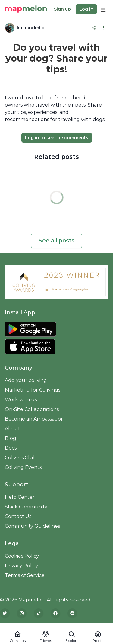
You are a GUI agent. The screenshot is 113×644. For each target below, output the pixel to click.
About (13, 429)
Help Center (20, 497)
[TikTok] (39, 613)
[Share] (94, 28)
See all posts (56, 241)
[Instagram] (22, 613)
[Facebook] (55, 613)
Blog (11, 438)
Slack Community (26, 507)
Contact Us (18, 516)
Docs (11, 448)
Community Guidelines (32, 526)
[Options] (103, 9)
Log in (86, 9)
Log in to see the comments (57, 138)
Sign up (62, 9)
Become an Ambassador (34, 419)
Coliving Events (23, 467)
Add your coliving (26, 380)
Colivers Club (21, 458)
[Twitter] (5, 613)
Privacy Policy (21, 566)
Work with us (21, 400)
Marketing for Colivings (33, 390)
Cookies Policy (22, 556)
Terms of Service (25, 575)
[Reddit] (72, 613)
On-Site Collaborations (32, 409)
